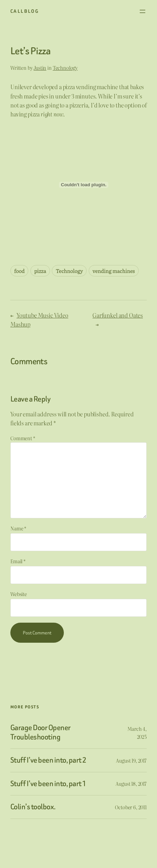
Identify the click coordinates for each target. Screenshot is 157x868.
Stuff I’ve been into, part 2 (48, 760)
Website (19, 594)
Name (18, 528)
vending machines (114, 271)
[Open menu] (143, 11)
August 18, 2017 (131, 784)
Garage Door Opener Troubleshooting (41, 732)
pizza (40, 271)
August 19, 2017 (131, 760)
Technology (65, 68)
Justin (40, 68)
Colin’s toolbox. (33, 807)
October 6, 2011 (131, 807)
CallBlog (25, 11)
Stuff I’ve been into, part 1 (48, 784)
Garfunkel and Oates (118, 315)
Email (18, 561)
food (19, 271)
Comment (23, 438)
